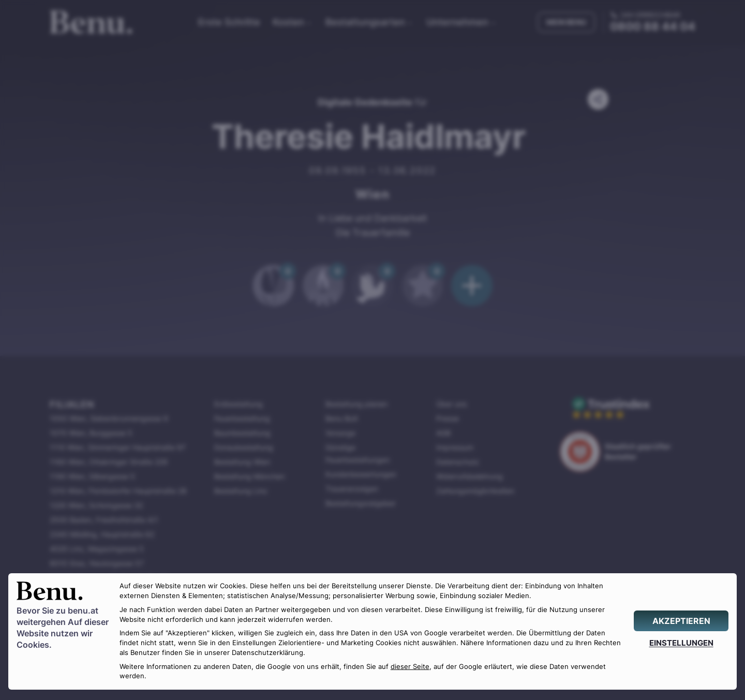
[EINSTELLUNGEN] (681, 643)
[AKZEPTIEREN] (681, 621)
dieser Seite (410, 667)
